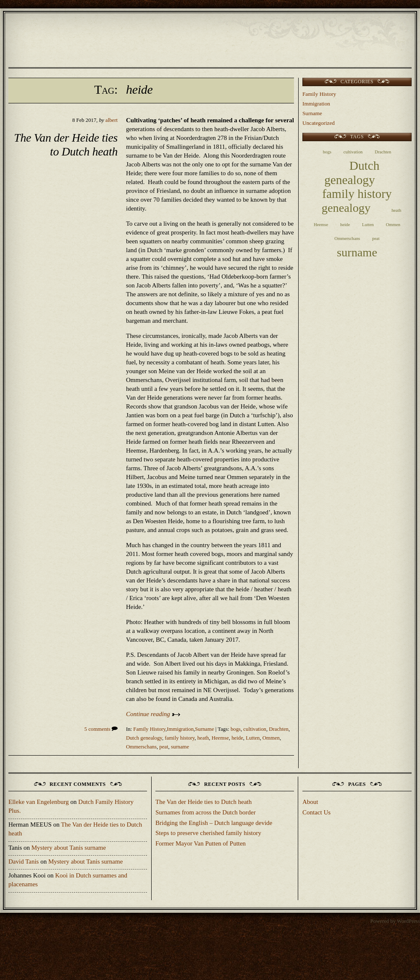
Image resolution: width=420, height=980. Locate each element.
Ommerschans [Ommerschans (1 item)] (347, 238)
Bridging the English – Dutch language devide (214, 823)
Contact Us (316, 812)
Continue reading (153, 714)
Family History (149, 729)
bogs (236, 729)
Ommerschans (141, 747)
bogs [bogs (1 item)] (327, 152)
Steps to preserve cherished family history (208, 833)
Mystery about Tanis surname (69, 848)
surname (180, 747)
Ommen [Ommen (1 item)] (393, 225)
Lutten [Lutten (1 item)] (368, 225)
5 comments (101, 729)
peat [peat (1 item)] (376, 238)
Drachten (279, 729)
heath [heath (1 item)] (396, 210)
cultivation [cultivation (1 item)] (353, 152)
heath (203, 738)
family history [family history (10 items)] (357, 194)
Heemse (220, 738)
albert (112, 120)
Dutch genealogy (144, 738)
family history (180, 738)
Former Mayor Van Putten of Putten (201, 843)
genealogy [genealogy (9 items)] (346, 208)
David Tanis (24, 861)
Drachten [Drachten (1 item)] (383, 152)
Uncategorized (319, 123)
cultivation (255, 729)
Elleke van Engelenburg (39, 802)
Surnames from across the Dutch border (206, 812)
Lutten (253, 738)
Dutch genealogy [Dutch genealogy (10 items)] (352, 173)
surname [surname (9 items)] (357, 252)
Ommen (271, 738)
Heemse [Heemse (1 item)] (321, 225)
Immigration (180, 729)
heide (237, 738)
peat (164, 747)
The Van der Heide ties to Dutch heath (203, 802)
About (310, 802)
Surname (204, 729)
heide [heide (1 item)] (345, 225)
